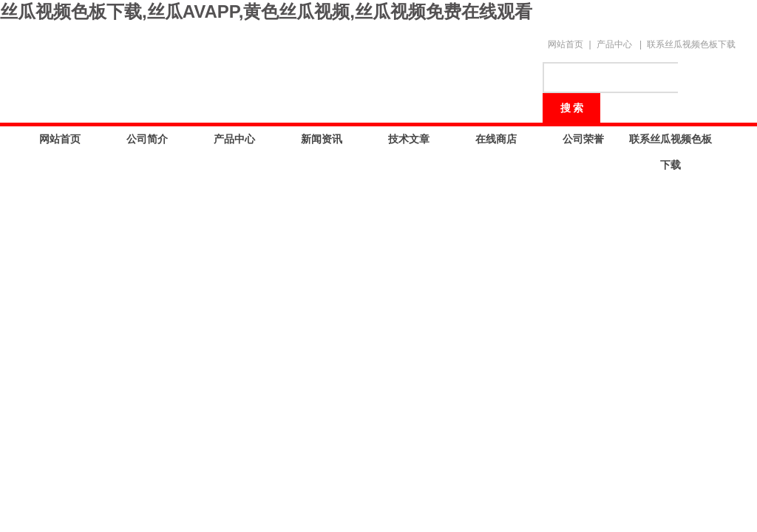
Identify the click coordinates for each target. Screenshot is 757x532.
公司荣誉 (583, 139)
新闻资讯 (322, 139)
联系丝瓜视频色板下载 (691, 44)
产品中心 (614, 44)
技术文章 (409, 139)
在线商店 (496, 139)
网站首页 (566, 44)
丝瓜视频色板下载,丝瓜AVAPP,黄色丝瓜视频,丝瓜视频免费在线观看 (266, 11)
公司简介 (147, 139)
